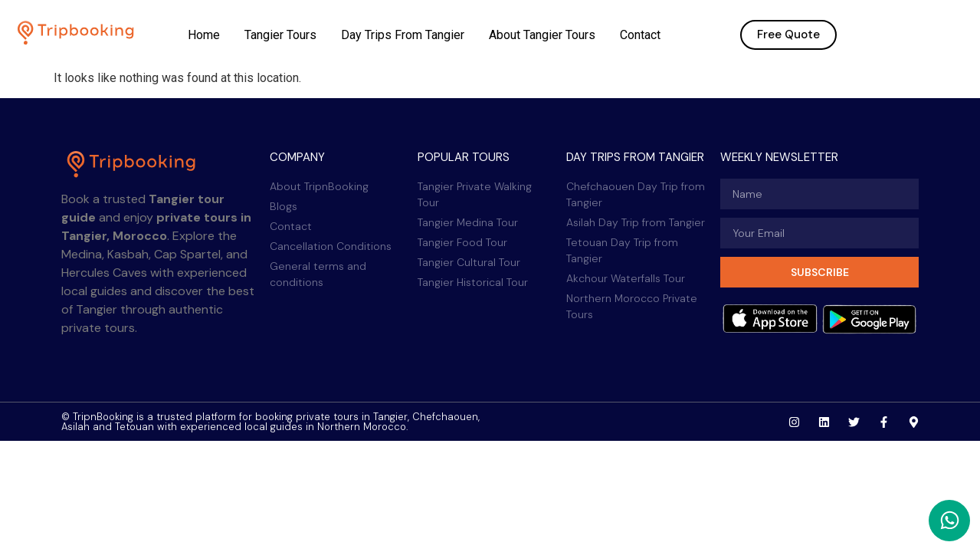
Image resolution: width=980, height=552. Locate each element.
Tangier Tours (280, 35)
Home (204, 35)
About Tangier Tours (542, 35)
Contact (640, 35)
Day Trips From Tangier (403, 35)
